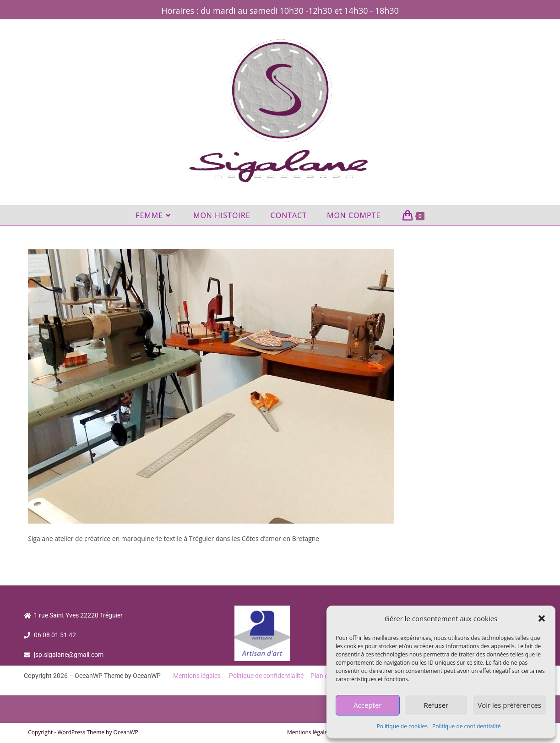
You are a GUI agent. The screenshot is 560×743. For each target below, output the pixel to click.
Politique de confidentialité (466, 726)
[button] (542, 618)
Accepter (367, 705)
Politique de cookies (402, 726)
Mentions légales (197, 676)
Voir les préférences (509, 705)
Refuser (436, 705)
